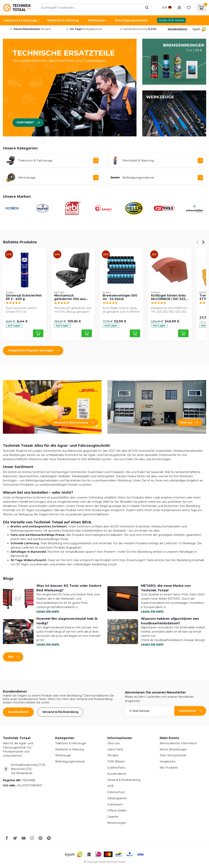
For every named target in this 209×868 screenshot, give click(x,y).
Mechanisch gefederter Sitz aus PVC (70, 297)
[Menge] (28, 333)
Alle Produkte (169, 768)
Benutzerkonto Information (178, 743)
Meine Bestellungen (173, 749)
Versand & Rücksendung (60, 712)
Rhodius (113, 755)
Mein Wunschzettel (173, 755)
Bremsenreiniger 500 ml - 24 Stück (120, 297)
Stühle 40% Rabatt (171, 20)
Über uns (113, 743)
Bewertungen (117, 823)
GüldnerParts (116, 768)
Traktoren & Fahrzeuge (20, 20)
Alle (14, 657)
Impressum (115, 804)
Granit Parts (115, 749)
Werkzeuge (97, 20)
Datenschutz (116, 792)
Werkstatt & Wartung (63, 20)
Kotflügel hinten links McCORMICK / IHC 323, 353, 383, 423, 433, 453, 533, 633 (169, 297)
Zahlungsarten (117, 798)
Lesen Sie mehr (48, 611)
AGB (110, 786)
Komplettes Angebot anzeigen (34, 351)
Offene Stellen (117, 811)
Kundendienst (177, 29)
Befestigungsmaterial (131, 20)
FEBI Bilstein (116, 761)
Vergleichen (168, 761)
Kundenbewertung (140, 29)
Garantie (113, 817)
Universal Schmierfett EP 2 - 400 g (24, 297)
